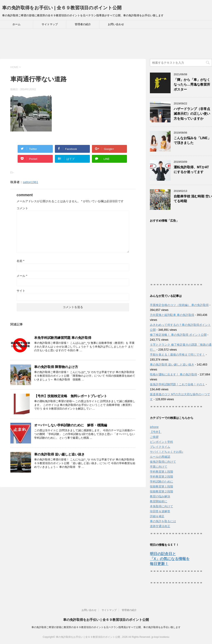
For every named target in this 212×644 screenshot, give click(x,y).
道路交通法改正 (160, 526)
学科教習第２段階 (161, 477)
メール (22, 276)
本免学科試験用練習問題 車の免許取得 (63, 338)
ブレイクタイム (160, 447)
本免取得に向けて (161, 506)
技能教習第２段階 (161, 491)
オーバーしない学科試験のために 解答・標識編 (71, 425)
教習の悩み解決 (160, 496)
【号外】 (156, 432)
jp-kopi (155, 637)
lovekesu (164, 637)
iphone (154, 427)
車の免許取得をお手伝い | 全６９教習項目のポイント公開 (62, 8)
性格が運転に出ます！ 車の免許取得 (173, 374)
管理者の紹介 (83, 24)
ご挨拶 (154, 437)
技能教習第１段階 (161, 486)
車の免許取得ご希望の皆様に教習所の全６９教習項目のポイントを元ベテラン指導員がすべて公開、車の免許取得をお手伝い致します (106, 627)
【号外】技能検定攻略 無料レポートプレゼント (71, 396)
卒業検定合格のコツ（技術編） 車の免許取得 (179, 305)
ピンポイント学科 (161, 442)
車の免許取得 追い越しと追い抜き (59, 454)
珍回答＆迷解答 (160, 511)
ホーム (16, 24)
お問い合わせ (116, 24)
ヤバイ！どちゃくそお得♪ (167, 452)
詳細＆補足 (157, 516)
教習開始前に (159, 501)
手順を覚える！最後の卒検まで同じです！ (177, 355)
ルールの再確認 (160, 457)
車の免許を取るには (163, 521)
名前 (20, 261)
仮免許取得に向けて (163, 462)
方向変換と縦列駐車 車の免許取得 (172, 315)
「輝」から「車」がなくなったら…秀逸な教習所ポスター (192, 85)
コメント (22, 208)
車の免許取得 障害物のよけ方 (56, 367)
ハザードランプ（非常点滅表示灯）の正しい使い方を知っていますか (192, 114)
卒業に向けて (159, 467)
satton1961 (30, 182)
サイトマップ (50, 24)
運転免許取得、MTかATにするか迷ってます (191, 170)
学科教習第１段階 (161, 472)
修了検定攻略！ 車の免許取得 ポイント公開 (178, 335)
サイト (21, 291)
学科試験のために (161, 482)
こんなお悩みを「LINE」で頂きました (192, 140)
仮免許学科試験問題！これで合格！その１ (177, 384)
